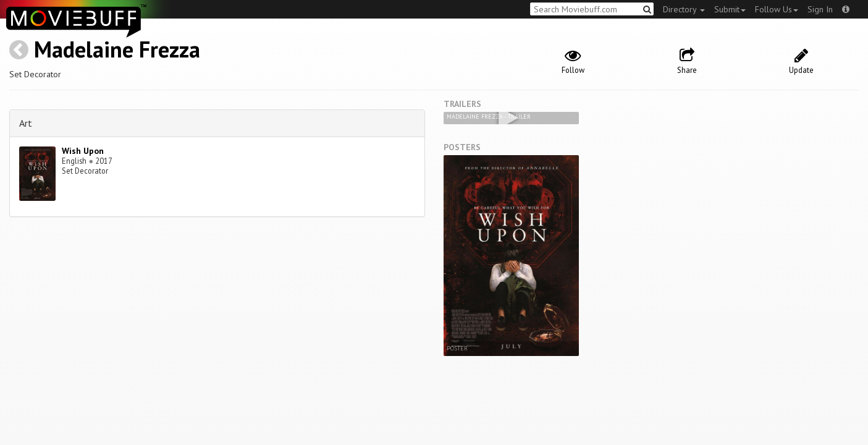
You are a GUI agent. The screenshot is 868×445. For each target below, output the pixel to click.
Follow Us (777, 9)
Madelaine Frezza (117, 49)
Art (26, 123)
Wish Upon (83, 151)
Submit (730, 9)
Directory (684, 9)
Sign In (820, 9)
